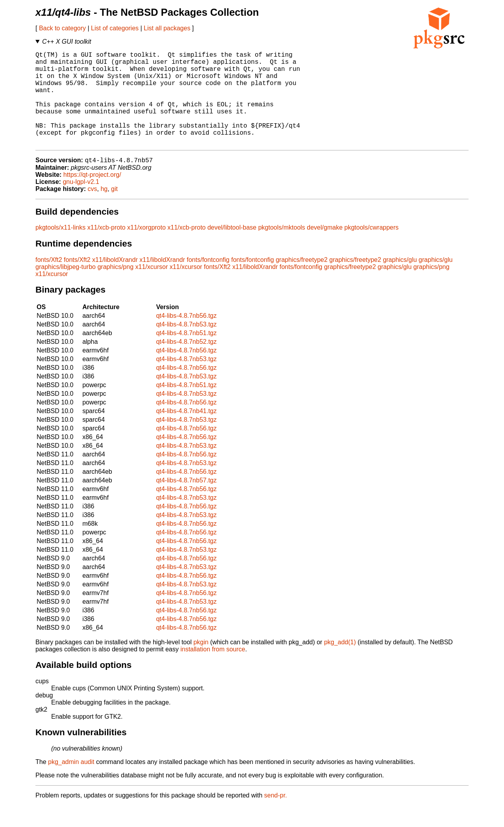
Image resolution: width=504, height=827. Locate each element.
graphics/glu (400, 281)
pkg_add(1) (340, 664)
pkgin (201, 664)
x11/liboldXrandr (115, 281)
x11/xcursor (152, 288)
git (114, 210)
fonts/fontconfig (208, 281)
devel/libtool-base (232, 249)
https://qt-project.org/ (92, 196)
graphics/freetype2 (302, 281)
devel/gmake (325, 249)
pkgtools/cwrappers (371, 249)
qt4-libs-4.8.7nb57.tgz (186, 502)
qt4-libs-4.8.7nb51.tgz (186, 355)
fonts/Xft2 (49, 281)
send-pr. (276, 817)
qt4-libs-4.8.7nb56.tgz (186, 337)
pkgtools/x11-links (60, 249)
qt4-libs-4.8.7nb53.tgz (186, 346)
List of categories (115, 28)
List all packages (167, 28)
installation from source (213, 671)
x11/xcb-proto (107, 249)
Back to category (62, 28)
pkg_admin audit (71, 783)
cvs (93, 210)
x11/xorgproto (146, 249)
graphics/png (115, 288)
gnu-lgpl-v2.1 (81, 203)
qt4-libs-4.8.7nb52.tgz (186, 363)
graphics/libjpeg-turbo (66, 288)
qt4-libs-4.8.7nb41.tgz (186, 433)
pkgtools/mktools (282, 249)
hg (104, 210)
